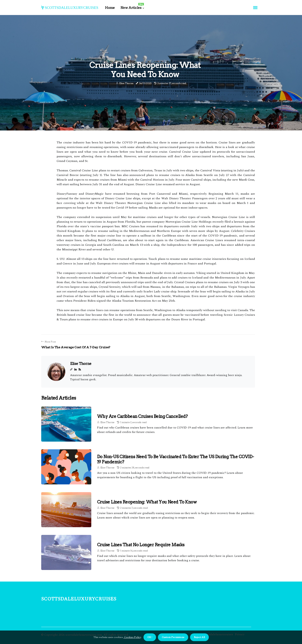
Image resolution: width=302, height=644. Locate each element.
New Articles (132, 6)
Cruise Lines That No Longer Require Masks (141, 545)
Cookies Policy (132, 637)
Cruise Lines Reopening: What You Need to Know (147, 502)
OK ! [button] (150, 637)
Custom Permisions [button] (173, 637)
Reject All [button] (199, 637)
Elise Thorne (126, 83)
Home (110, 8)
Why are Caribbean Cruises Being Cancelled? (142, 416)
